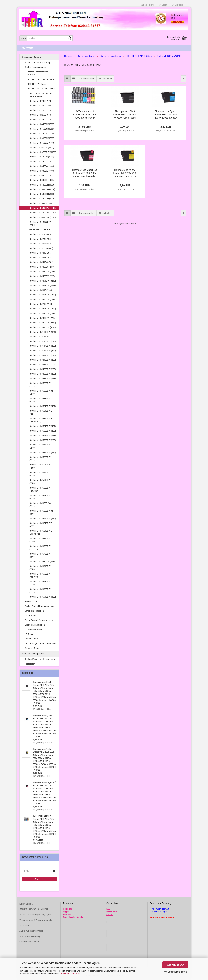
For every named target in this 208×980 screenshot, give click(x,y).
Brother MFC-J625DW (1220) (43, 295)
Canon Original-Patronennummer (39, 620)
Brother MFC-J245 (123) (40, 239)
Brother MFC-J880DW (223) (42, 318)
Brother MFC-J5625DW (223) (43, 435)
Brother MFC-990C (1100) (41, 175)
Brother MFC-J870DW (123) (42, 313)
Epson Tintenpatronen (35, 625)
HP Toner (29, 634)
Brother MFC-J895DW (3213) (43, 327)
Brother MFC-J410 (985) (40, 253)
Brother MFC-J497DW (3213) (43, 285)
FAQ (108, 909)
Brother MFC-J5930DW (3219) (40, 474)
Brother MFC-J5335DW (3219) (40, 400)
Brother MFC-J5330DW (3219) (40, 385)
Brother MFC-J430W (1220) (42, 267)
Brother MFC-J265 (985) (40, 244)
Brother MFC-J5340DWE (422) (41, 412)
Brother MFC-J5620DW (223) (43, 431)
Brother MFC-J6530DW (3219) (40, 497)
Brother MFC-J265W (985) (41, 248)
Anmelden (39, 879)
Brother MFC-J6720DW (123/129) (40, 548)
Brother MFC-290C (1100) (41, 120)
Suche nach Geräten (31, 57)
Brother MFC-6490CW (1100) (43, 213)
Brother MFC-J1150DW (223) (43, 341)
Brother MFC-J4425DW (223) (43, 360)
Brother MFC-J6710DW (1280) (40, 540)
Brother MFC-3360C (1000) (42, 180)
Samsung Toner (32, 648)
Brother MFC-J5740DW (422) (43, 453)
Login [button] (163, 5)
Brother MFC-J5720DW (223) (43, 440)
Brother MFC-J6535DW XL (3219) (41, 512)
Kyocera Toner (31, 639)
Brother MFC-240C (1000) (41, 106)
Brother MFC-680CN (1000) (42, 157)
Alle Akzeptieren (176, 965)
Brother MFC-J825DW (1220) (43, 309)
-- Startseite (27, 48)
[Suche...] (23, 38)
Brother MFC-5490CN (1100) (42, 189)
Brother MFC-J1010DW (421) (43, 332)
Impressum (25, 926)
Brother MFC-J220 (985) (40, 234)
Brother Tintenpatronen (35, 67)
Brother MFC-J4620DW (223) (43, 369)
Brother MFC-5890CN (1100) (42, 199)
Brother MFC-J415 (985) (40, 258)
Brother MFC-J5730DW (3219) (40, 446)
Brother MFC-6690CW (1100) (43, 217)
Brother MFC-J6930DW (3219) (40, 583)
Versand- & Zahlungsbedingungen (35, 914)
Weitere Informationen (175, 972)
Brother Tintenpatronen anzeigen (38, 73)
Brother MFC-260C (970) (40, 115)
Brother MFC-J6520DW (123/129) (40, 489)
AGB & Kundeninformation (31, 931)
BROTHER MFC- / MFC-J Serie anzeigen (41, 95)
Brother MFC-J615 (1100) (41, 290)
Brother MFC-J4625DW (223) (43, 374)
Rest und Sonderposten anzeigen (40, 659)
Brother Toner (31, 602)
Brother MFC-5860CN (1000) (42, 194)
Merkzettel (178, 5)
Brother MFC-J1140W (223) (42, 337)
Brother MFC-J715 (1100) (41, 304)
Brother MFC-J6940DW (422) (43, 597)
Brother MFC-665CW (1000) (42, 143)
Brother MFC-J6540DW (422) (43, 519)
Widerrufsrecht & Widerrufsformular (36, 920)
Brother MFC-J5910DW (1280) (40, 466)
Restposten (30, 664)
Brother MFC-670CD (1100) (42, 147)
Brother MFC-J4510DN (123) (42, 365)
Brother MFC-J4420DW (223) (43, 355)
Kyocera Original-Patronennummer (40, 643)
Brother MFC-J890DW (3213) (43, 323)
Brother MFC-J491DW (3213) (43, 281)
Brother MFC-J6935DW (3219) (40, 591)
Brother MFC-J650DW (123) (42, 299)
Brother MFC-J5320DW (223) (43, 378)
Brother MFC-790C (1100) (41, 161)
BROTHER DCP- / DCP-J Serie (41, 79)
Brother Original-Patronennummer (40, 606)
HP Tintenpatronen (33, 629)
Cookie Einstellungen (29, 942)
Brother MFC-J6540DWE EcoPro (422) (41, 532)
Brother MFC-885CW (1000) (42, 171)
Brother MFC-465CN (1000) (42, 129)
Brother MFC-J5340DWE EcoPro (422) (41, 420)
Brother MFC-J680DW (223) (42, 562)
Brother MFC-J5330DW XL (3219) (41, 392)
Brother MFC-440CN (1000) (42, 124)
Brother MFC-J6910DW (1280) (40, 568)
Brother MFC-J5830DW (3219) (40, 459)
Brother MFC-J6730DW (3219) (40, 555)
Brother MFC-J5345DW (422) (43, 426)
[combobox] (87, 79)
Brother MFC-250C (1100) (41, 110)
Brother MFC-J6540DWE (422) (41, 525)
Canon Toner (30, 616)
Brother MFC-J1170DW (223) (43, 346)
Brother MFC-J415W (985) (41, 262)
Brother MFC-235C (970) (40, 101)
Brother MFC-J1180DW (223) (43, 351)
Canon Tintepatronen (34, 611)
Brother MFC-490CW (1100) (42, 134)
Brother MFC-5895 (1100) (41, 203)
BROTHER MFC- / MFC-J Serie (41, 89)
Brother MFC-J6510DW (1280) (40, 482)
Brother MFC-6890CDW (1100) (40, 223)
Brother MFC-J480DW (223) (42, 276)
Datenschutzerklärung (70, 974)
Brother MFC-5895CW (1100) (43, 208)
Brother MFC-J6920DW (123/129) (40, 575)
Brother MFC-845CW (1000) (42, 166)
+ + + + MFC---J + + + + (40, 230)
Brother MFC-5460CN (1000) (42, 185)
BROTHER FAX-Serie (36, 84)
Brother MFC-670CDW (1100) (43, 152)
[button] (148, 5)
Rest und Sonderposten (33, 654)
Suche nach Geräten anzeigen (38, 62)
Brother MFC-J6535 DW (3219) (40, 505)
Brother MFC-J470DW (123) (42, 271)
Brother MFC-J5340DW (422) (43, 406)
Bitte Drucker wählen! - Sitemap (34, 909)
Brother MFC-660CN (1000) (42, 138)
